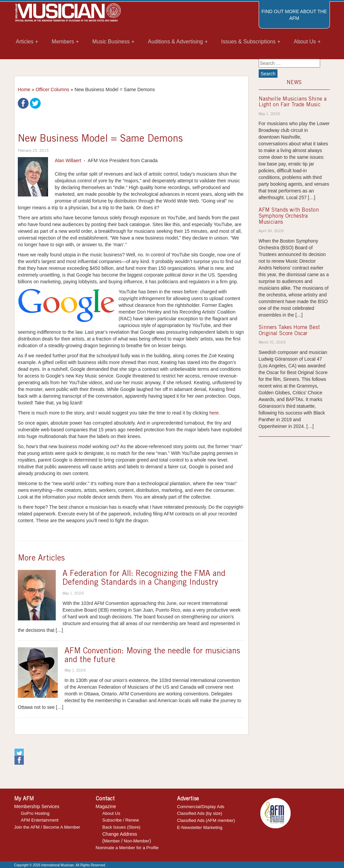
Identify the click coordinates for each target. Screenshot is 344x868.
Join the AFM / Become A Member (47, 827)
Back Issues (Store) (121, 827)
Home (24, 89)
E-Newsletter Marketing (200, 827)
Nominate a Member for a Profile (127, 848)
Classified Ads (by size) (200, 813)
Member (112, 841)
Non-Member (137, 841)
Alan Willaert (68, 160)
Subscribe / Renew (121, 820)
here (214, 413)
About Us (111, 813)
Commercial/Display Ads (201, 807)
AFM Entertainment (40, 820)
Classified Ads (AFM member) (206, 820)
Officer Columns (52, 89)
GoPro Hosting (35, 813)
